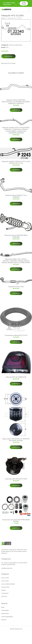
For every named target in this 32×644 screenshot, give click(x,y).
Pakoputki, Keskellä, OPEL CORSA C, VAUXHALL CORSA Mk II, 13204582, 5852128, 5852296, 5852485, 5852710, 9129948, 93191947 (16, 261)
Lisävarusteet (5, 587)
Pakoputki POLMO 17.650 (16, 287)
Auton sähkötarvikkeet (8, 584)
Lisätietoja (8, 56)
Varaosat (12, 45)
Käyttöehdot (5, 613)
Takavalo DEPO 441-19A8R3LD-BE (16, 377)
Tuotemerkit (5, 593)
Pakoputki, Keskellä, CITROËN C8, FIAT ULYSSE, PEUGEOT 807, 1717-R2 (16, 162)
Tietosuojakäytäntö (7, 617)
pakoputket (19, 45)
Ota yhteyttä (5, 610)
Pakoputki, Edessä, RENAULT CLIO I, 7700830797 (16, 196)
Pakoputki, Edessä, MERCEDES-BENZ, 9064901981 (16, 236)
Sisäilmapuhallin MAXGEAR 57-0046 (16, 479)
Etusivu (3, 18)
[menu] (29, 9)
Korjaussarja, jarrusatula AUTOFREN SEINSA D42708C (16, 521)
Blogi (3, 607)
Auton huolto (5, 578)
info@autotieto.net (7, 568)
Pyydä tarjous (24, 3)
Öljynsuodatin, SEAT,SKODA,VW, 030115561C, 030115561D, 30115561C (16, 440)
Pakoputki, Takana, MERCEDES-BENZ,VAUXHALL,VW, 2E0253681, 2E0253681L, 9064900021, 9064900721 (16, 102)
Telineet (4, 590)
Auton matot (5, 581)
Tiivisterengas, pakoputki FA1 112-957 (16, 335)
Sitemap (4, 620)
